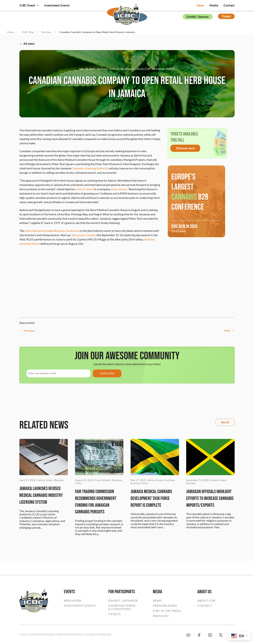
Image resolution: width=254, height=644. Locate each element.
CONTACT (205, 606)
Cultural (138, 69)
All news (27, 44)
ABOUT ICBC (207, 601)
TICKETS (115, 614)
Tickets (226, 16)
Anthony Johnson (108, 69)
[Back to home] (127, 12)
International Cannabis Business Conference (52, 231)
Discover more (185, 148)
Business (127, 69)
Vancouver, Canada (83, 235)
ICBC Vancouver (155, 69)
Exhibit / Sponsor (198, 17)
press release (119, 189)
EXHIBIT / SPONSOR (123, 601)
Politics (170, 69)
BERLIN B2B (72, 601)
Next (229, 331)
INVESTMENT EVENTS (80, 606)
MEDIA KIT (161, 616)
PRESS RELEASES (165, 606)
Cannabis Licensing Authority (90, 168)
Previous (27, 331)
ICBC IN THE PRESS (167, 611)
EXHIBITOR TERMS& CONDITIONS (122, 607)
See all (225, 422)
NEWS (157, 601)
